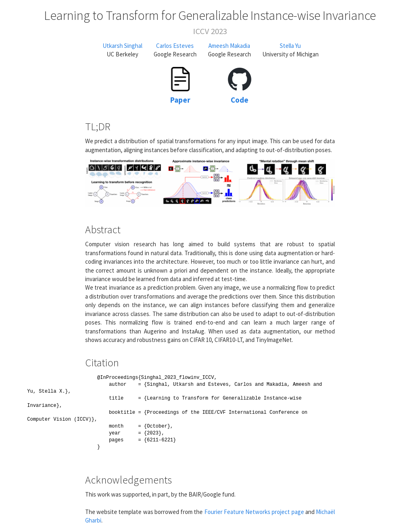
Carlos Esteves (175, 46)
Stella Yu (290, 46)
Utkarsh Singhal (122, 46)
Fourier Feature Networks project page (254, 512)
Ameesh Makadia (229, 46)
